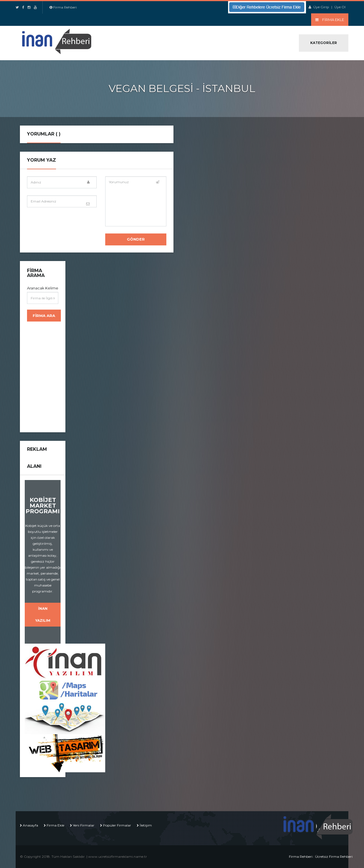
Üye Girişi (321, 7)
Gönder (136, 239)
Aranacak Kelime (43, 288)
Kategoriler (324, 43)
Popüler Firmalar (117, 825)
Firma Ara (44, 316)
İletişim (146, 825)
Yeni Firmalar (84, 825)
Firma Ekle (55, 825)
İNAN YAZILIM (43, 615)
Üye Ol (340, 7)
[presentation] (70, 226)
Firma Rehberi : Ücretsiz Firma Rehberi (321, 856)
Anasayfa (30, 825)
